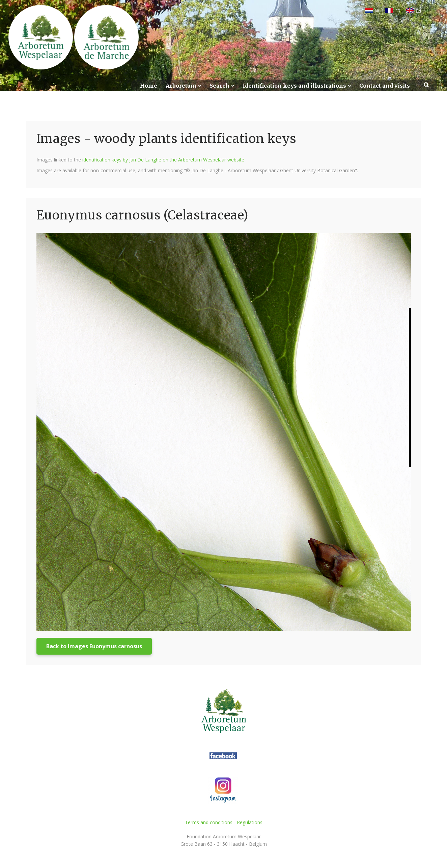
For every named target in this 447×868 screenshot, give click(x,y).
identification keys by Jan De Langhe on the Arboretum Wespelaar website (163, 160)
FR (398, 11)
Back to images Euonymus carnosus (94, 646)
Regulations (250, 822)
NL (378, 11)
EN (418, 11)
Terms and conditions (209, 822)
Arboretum (181, 86)
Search (219, 86)
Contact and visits (385, 86)
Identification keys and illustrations (294, 86)
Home (149, 86)
